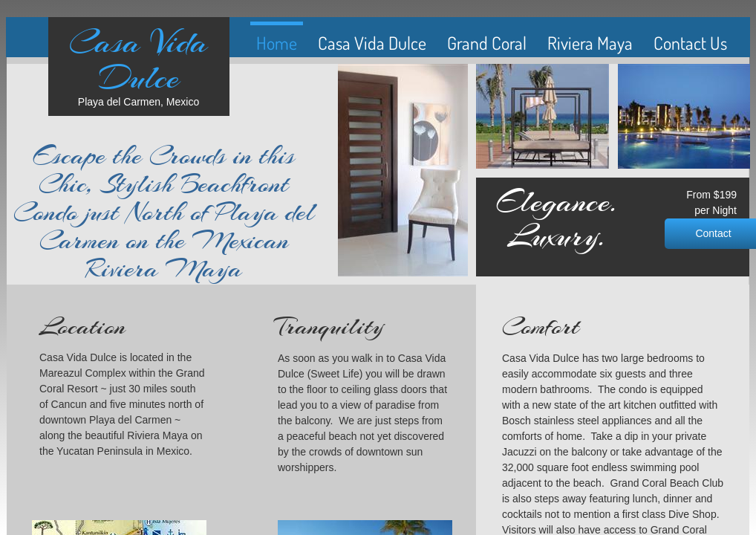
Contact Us (690, 43)
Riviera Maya (590, 43)
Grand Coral (487, 43)
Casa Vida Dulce (372, 43)
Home (277, 43)
